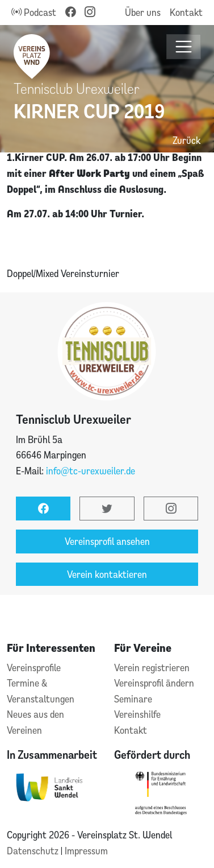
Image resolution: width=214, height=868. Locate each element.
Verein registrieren (152, 667)
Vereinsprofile (34, 667)
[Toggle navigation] (184, 47)
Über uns (143, 12)
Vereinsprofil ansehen (107, 541)
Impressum (86, 851)
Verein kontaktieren (107, 574)
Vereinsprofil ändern (154, 683)
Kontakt (186, 12)
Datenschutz (34, 851)
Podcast (34, 12)
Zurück (186, 140)
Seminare (133, 699)
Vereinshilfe (137, 714)
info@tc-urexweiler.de (91, 471)
